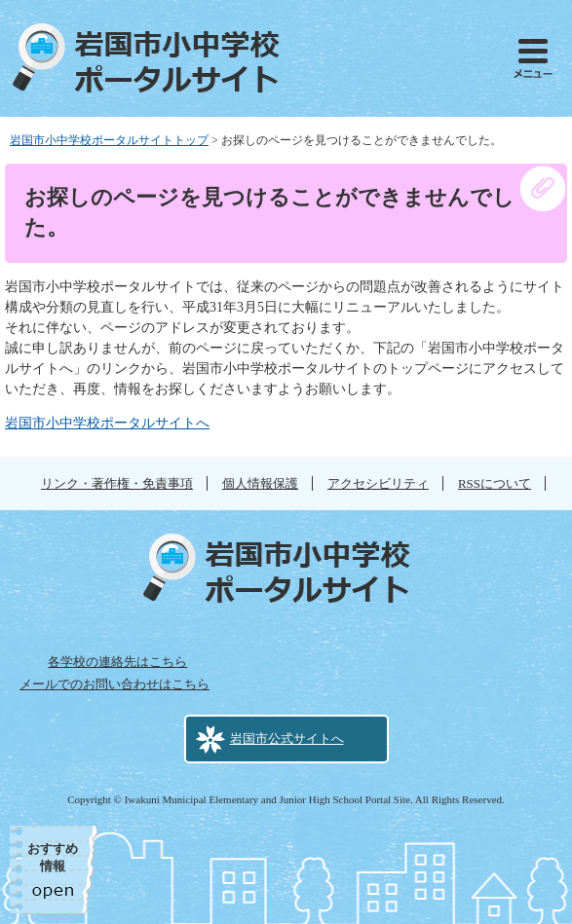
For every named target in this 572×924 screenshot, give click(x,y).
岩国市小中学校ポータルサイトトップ (109, 140)
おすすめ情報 (53, 857)
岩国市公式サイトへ (287, 739)
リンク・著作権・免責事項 (117, 483)
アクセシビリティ (378, 483)
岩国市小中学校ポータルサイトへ (107, 423)
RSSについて (495, 483)
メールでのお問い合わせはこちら (114, 684)
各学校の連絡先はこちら (117, 662)
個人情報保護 (260, 483)
